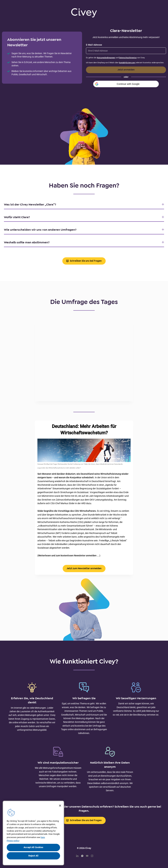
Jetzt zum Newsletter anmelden (84, 568)
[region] (33, 833)
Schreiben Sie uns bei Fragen (84, 261)
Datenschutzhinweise (128, 58)
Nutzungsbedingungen (106, 58)
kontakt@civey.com (127, 63)
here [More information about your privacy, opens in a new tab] (43, 837)
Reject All (33, 856)
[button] (126, 84)
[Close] (60, 806)
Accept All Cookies (33, 847)
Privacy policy (13, 841)
